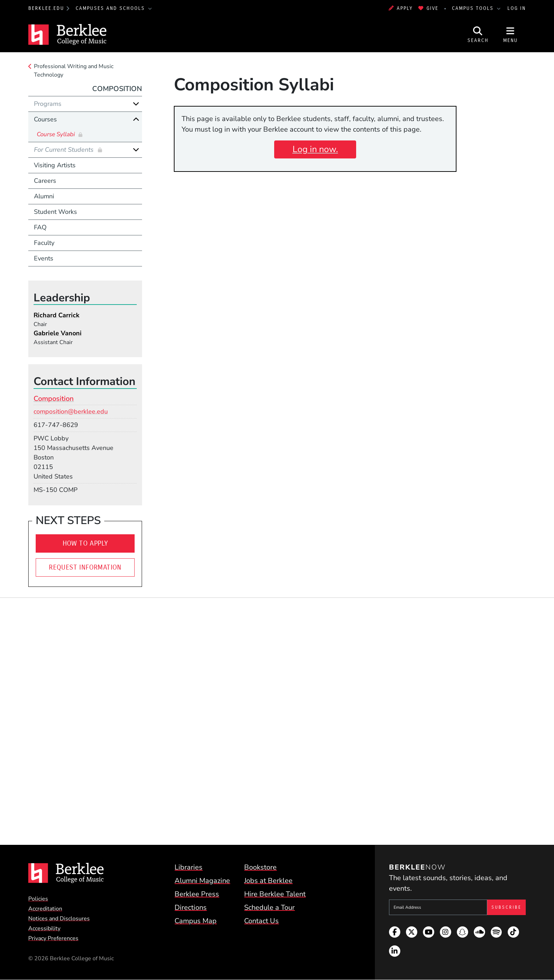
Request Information (85, 567)
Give (428, 8)
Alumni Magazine (202, 881)
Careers (45, 181)
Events (44, 258)
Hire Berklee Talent (275, 894)
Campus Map (196, 921)
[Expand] (136, 104)
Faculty (44, 243)
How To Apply (85, 543)
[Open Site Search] (478, 35)
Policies (38, 899)
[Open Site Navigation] (511, 35)
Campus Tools (474, 8)
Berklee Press (197, 894)
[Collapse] (136, 119)
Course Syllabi (57, 134)
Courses (45, 119)
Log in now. (315, 149)
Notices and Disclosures (59, 919)
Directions (191, 907)
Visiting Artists (55, 165)
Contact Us (261, 921)
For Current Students (65, 150)
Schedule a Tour (269, 907)
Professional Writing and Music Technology (74, 71)
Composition (117, 89)
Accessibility (44, 928)
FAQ (40, 227)
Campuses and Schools (111, 8)
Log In (517, 8)
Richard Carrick (57, 315)
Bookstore (260, 867)
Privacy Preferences (53, 938)
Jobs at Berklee (268, 881)
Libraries (188, 867)
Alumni (44, 196)
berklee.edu (46, 8)
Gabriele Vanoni (58, 333)
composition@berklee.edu (71, 411)
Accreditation (45, 909)
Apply (401, 8)
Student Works (55, 212)
